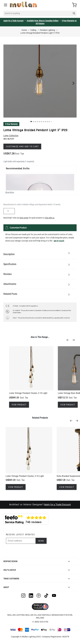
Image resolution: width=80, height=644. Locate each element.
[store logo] (23, 4)
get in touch (59, 241)
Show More (10, 192)
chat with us (50, 218)
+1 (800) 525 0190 (40, 622)
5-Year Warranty (11, 124)
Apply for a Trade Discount (57, 505)
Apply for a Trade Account (13, 21)
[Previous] (69, 340)
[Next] (74, 340)
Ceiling (33, 30)
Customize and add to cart (22, 146)
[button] (31, 122)
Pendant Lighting (47, 30)
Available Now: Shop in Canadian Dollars (43, 21)
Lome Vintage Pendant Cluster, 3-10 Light (28, 393)
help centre (24, 218)
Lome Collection (11, 136)
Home (24, 30)
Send (41, 541)
